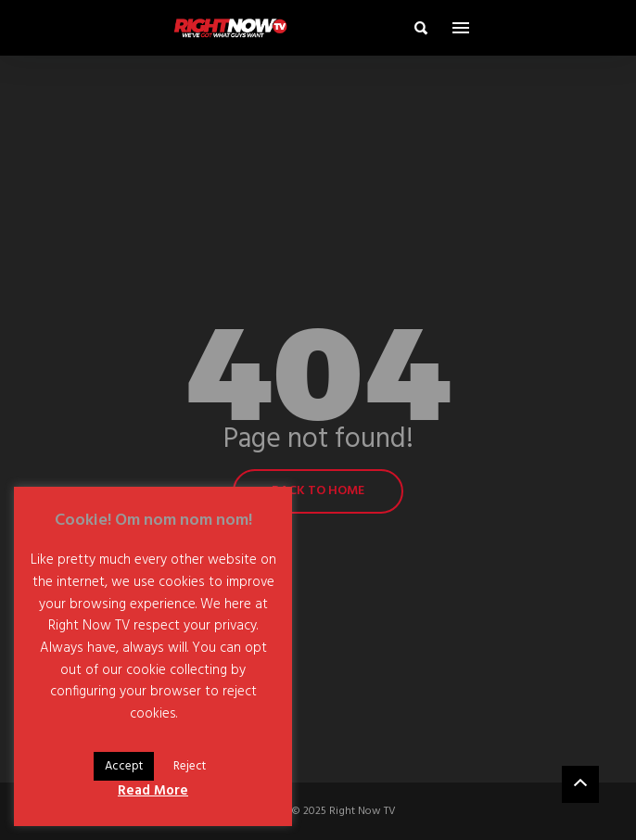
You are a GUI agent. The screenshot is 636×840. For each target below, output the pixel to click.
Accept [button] (124, 766)
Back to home (318, 491)
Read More (153, 791)
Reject (190, 766)
